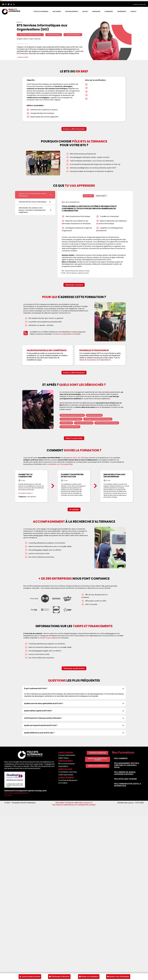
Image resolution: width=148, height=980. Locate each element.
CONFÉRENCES (122, 11)
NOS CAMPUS (57, 11)
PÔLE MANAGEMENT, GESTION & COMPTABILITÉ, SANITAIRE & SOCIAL (127, 765)
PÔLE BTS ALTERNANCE (41, 11)
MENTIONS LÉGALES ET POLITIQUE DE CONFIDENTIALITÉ (72, 804)
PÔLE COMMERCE (121, 758)
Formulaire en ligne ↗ (26, 493)
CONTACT (133, 11)
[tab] (35, 195)
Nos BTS (85, 11)
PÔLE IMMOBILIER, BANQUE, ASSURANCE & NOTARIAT (125, 773)
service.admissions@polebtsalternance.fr (17, 793)
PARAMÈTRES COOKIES (87, 805)
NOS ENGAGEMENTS (72, 11)
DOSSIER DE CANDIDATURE (139, 5)
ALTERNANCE (109, 11)
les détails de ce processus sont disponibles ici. (100, 359)
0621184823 (8, 795)
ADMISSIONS (96, 11)
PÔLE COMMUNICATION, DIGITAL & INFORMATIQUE (127, 785)
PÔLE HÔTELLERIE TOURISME (125, 779)
